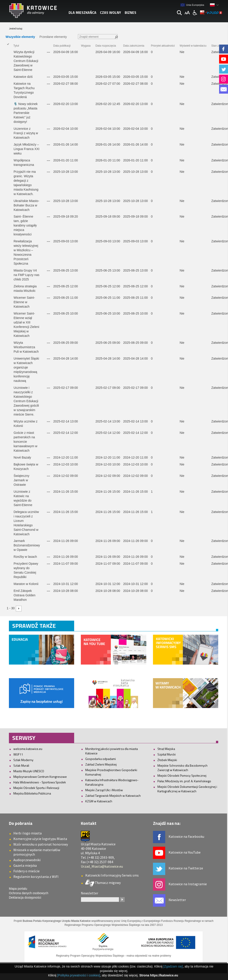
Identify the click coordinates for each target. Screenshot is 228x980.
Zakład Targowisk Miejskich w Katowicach (113, 796)
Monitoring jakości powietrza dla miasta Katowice (112, 751)
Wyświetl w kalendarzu (193, 46)
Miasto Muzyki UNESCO (29, 771)
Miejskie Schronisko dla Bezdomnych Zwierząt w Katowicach (182, 768)
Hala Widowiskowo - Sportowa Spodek (40, 782)
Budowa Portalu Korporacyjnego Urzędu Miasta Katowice (57, 921)
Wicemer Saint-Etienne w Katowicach (24, 302)
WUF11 (18, 754)
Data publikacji (62, 46)
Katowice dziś (23, 77)
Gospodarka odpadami (101, 759)
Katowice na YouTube (185, 852)
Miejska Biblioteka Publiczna (32, 793)
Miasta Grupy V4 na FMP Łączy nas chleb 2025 (27, 275)
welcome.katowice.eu (28, 749)
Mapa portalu (18, 889)
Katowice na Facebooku (186, 836)
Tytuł (16, 46)
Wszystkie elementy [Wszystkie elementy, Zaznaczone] (20, 37)
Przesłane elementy (53, 37)
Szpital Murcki (167, 754)
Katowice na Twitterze (186, 868)
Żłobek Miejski (167, 760)
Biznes (130, 12)
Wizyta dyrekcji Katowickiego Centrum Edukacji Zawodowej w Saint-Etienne (26, 61)
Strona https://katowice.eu (159, 975)
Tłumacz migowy (107, 883)
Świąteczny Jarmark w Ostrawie (22, 480)
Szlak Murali (21, 765)
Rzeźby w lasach (25, 557)
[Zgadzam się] (173, 966)
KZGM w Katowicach (99, 801)
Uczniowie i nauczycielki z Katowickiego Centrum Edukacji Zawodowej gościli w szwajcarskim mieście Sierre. (27, 401)
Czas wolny (111, 12)
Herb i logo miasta (27, 833)
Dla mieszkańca (82, 12)
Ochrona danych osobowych (29, 893)
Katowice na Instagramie (188, 884)
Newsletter (177, 900)
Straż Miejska (166, 749)
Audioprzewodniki (27, 860)
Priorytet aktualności (163, 46)
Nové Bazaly (22, 457)
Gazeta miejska (25, 865)
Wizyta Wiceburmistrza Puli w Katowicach (26, 347)
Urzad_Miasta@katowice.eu (102, 866)
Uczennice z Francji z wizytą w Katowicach (26, 133)
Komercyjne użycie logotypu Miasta (40, 839)
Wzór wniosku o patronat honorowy (41, 844)
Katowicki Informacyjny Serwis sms (112, 875)
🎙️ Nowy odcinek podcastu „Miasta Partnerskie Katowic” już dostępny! (26, 113)
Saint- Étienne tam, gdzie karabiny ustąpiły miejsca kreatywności (26, 225)
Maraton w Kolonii (26, 584)
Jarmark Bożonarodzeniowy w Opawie (27, 545)
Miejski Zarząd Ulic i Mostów (104, 790)
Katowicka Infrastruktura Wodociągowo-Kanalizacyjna (112, 782)
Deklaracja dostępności (25, 898)
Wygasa (86, 46)
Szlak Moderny (23, 760)
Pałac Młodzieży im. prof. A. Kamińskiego (184, 781)
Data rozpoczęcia (106, 46)
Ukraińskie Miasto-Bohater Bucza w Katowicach (26, 205)
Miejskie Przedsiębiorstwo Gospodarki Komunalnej (111, 772)
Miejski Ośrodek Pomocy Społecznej (182, 775)
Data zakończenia (134, 46)
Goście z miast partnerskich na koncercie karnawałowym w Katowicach (26, 442)
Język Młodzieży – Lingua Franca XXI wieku (27, 149)
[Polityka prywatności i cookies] (79, 975)
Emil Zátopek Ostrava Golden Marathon (25, 595)
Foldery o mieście (26, 871)
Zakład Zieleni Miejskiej (101, 764)
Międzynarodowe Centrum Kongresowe (40, 777)
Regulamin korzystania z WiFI (36, 877)
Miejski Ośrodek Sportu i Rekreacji (36, 788)
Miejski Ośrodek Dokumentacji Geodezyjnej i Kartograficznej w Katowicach (187, 789)
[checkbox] (8, 61)
